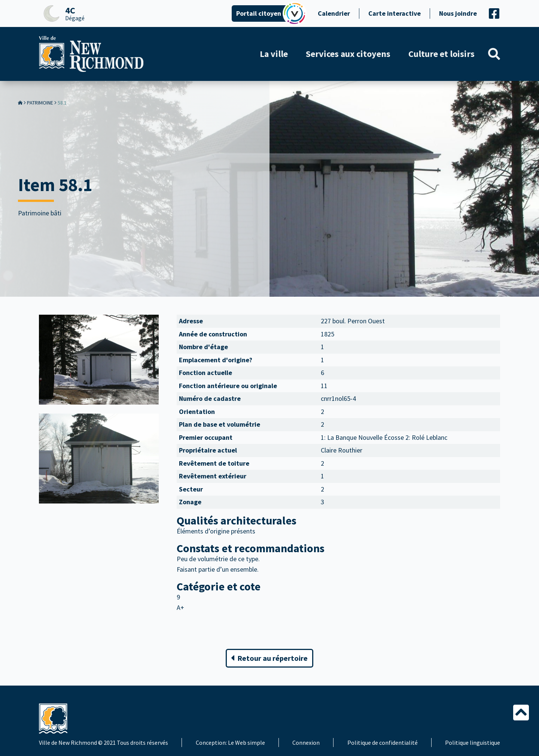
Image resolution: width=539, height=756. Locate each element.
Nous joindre (458, 13)
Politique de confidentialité (383, 743)
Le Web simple (246, 743)
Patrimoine (40, 103)
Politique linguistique (473, 743)
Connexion (306, 743)
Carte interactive (395, 13)
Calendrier (334, 13)
